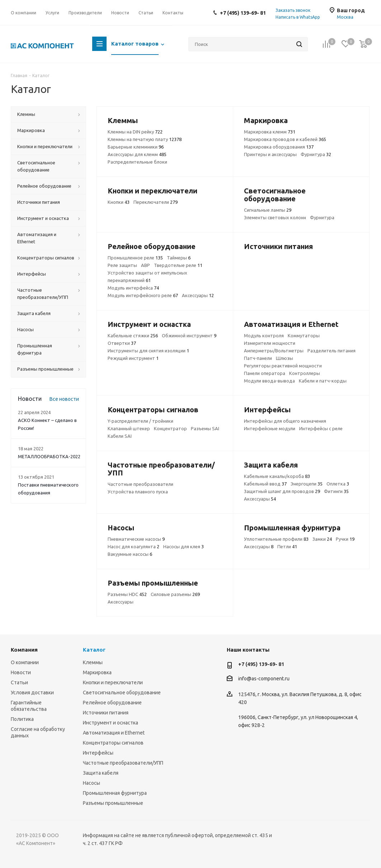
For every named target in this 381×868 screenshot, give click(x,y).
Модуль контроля (264, 336)
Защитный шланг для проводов (282, 491)
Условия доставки (32, 693)
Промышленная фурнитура (115, 793)
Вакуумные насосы (130, 554)
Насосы (91, 783)
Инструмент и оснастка (110, 723)
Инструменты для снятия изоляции (148, 351)
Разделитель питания (331, 351)
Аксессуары (198, 295)
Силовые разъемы (175, 594)
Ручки (345, 539)
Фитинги (336, 491)
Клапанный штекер (129, 428)
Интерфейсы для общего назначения (285, 421)
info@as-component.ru (264, 679)
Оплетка (338, 484)
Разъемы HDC (127, 594)
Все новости (64, 399)
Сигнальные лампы (268, 210)
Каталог (94, 650)
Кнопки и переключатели (113, 682)
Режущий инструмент (133, 358)
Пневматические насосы (136, 539)
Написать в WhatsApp (298, 17)
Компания (24, 650)
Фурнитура (316, 154)
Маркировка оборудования (279, 147)
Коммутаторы (304, 336)
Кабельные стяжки (133, 336)
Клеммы (93, 662)
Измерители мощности (270, 343)
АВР (145, 265)
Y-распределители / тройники (140, 421)
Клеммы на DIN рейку (135, 132)
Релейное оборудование (112, 703)
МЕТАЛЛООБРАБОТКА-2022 (49, 456)
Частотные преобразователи (140, 484)
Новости (21, 672)
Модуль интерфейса (133, 288)
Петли (287, 546)
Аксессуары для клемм (137, 154)
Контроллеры (305, 373)
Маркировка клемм (270, 132)
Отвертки (122, 343)
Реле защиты (122, 265)
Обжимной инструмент (189, 336)
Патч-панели (258, 358)
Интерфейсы (98, 753)
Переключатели (156, 202)
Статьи (19, 682)
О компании (25, 662)
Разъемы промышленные (113, 803)
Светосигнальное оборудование (122, 693)
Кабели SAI (120, 436)
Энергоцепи (307, 484)
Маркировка (97, 672)
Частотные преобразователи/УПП (123, 763)
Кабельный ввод (265, 484)
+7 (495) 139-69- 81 (243, 13)
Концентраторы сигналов (113, 743)
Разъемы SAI (205, 428)
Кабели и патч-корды (323, 381)
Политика (22, 719)
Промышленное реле (135, 258)
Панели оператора (265, 373)
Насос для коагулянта (133, 546)
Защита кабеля (101, 773)
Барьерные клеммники (136, 147)
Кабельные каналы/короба (277, 476)
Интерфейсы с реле (321, 428)
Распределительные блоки (137, 162)
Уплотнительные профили (276, 539)
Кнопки (119, 202)
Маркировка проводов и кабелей (285, 139)
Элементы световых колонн (275, 217)
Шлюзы (284, 358)
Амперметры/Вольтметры (274, 351)
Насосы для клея (184, 546)
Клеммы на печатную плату (145, 139)
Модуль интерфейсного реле (143, 295)
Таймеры (179, 258)
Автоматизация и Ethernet (114, 733)
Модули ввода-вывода (269, 381)
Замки (322, 539)
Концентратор (170, 428)
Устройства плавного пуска (138, 492)
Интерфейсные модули (270, 428)
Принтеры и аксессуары (270, 154)
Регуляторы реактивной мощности (283, 366)
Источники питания (106, 713)
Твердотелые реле (178, 265)
